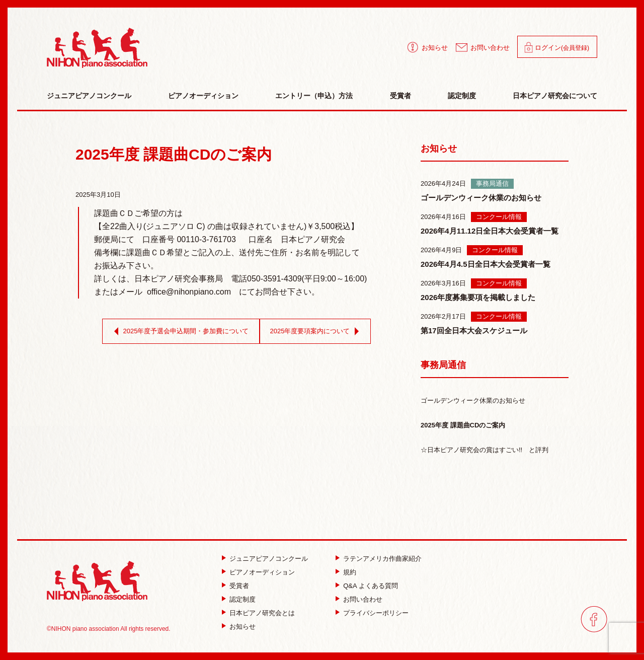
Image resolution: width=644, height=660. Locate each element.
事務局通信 (443, 365)
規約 (350, 572)
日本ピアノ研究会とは (262, 613)
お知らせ (435, 48)
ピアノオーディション (203, 96)
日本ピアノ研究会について (555, 96)
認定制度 (462, 96)
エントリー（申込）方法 (314, 96)
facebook (594, 619)
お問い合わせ (490, 48)
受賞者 (400, 96)
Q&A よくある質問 (370, 586)
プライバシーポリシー (376, 613)
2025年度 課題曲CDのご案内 (463, 425)
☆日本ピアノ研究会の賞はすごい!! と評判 (485, 450)
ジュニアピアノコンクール (89, 96)
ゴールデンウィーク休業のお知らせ (473, 400)
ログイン (562, 48)
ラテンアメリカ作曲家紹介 (382, 559)
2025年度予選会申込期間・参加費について (180, 331)
